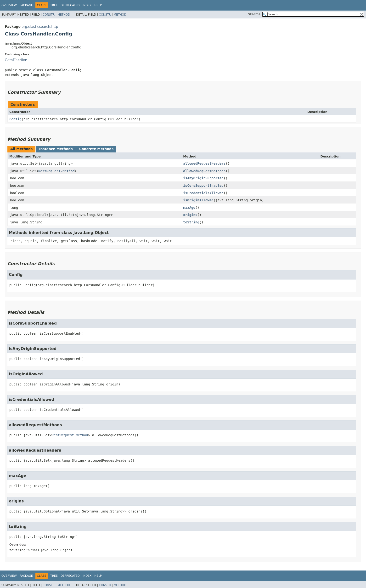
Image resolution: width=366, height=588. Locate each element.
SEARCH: (255, 14)
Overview (9, 5)
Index (87, 5)
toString (191, 222)
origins (190, 215)
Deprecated (70, 5)
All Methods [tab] (21, 149)
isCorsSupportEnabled (203, 186)
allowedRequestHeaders (204, 163)
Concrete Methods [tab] (96, 149)
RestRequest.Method (56, 171)
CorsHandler (16, 60)
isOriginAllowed (198, 200)
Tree (54, 5)
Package (26, 5)
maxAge (189, 208)
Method (64, 15)
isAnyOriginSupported (203, 178)
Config (15, 119)
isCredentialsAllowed (203, 193)
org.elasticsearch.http (40, 27)
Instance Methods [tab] (56, 149)
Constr (49, 15)
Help (98, 5)
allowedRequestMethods (204, 171)
